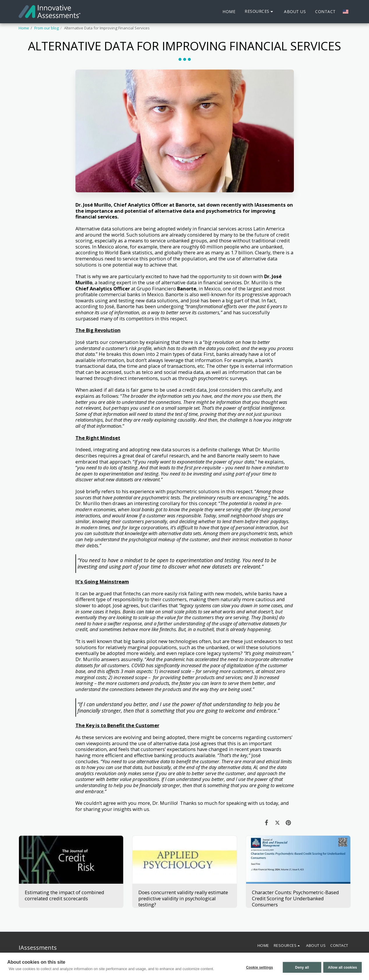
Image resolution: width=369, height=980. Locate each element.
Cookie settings (257, 967)
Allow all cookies (342, 967)
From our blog (47, 28)
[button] (260, 11)
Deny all (300, 967)
